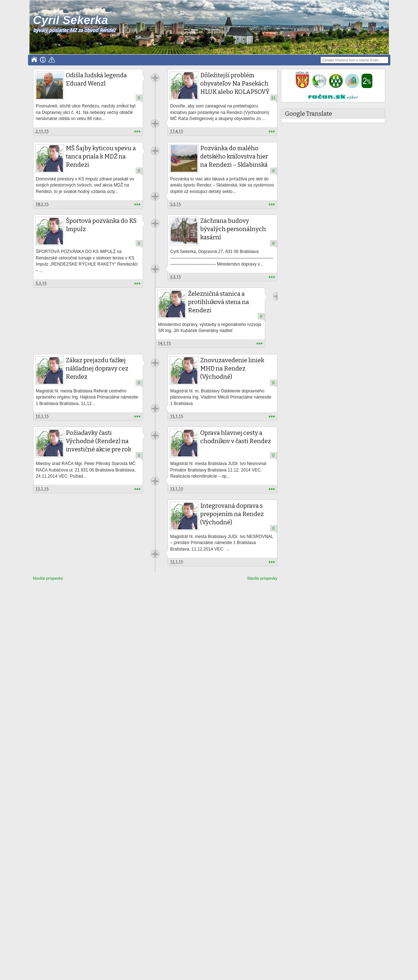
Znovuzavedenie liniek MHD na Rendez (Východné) (232, 369)
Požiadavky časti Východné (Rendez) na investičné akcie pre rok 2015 (98, 445)
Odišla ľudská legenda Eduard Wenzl (96, 79)
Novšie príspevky (48, 578)
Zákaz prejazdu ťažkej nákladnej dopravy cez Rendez (97, 369)
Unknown (155, 78)
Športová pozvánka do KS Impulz (101, 225)
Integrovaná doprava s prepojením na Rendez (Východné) (232, 514)
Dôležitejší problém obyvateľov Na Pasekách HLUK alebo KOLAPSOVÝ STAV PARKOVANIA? (235, 88)
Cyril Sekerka (71, 20)
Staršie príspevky (262, 578)
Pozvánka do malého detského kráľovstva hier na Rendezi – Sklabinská (234, 157)
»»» (137, 131)
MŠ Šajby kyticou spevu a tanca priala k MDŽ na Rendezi (101, 157)
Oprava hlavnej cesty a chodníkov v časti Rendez (236, 437)
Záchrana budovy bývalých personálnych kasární (233, 229)
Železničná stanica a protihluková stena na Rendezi (219, 302)
